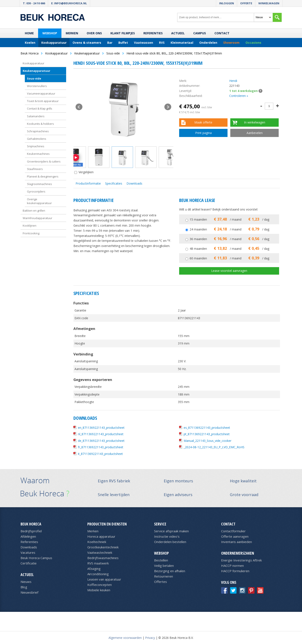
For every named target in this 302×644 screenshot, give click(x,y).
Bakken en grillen (34, 211)
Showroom (231, 43)
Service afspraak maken (171, 531)
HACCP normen (232, 566)
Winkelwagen (269, 3)
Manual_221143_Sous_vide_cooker (208, 441)
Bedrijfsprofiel (31, 531)
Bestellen (161, 560)
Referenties (153, 33)
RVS (162, 43)
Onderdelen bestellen (170, 542)
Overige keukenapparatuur (39, 201)
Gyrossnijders (36, 191)
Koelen (30, 43)
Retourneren (164, 576)
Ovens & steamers (87, 43)
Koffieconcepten (100, 585)
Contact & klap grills (40, 108)
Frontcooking (31, 233)
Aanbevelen (255, 133)
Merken (72, 33)
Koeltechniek (97, 542)
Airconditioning (98, 574)
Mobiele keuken (99, 590)
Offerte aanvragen (235, 536)
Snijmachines (36, 146)
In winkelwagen (255, 122)
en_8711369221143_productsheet (101, 428)
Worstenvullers (37, 86)
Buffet (123, 43)
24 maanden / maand (229, 229)
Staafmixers (35, 169)
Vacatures (28, 552)
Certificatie (29, 563)
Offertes (161, 582)
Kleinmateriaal (182, 43)
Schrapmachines (38, 131)
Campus (200, 33)
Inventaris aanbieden (237, 542)
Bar (110, 43)
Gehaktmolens (37, 139)
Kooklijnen (30, 226)
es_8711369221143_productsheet (207, 428)
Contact (222, 33)
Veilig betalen (164, 566)
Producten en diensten (107, 524)
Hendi (233, 81)
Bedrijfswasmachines (103, 558)
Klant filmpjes (123, 33)
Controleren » (239, 96)
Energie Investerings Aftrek (241, 560)
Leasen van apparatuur (104, 579)
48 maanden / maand (229, 249)
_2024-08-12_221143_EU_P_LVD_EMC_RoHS (214, 447)
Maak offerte (203, 122)
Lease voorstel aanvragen (229, 271)
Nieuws (26, 582)
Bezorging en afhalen (170, 571)
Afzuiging (94, 569)
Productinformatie (88, 183)
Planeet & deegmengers (43, 176)
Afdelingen (28, 536)
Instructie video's (167, 536)
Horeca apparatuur (101, 536)
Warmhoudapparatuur (37, 218)
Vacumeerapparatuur (41, 93)
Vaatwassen (144, 43)
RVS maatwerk (98, 563)
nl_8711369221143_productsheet (101, 434)
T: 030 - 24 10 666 (34, 3)
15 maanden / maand (229, 219)
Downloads (134, 183)
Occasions (253, 43)
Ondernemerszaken (238, 553)
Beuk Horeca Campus (36, 558)
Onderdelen (208, 43)
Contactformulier (233, 531)
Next (168, 107)
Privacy (150, 638)
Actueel (178, 33)
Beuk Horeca (31, 524)
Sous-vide (34, 78)
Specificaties (114, 183)
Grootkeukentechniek (103, 547)
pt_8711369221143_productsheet (207, 434)
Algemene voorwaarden (125, 638)
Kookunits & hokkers (40, 124)
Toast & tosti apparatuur (43, 101)
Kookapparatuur (54, 43)
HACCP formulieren (235, 571)
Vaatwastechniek (100, 552)
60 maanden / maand (229, 258)
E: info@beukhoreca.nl (69, 3)
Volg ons (229, 582)
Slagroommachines (39, 184)
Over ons (94, 33)
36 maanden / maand (229, 239)
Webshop (50, 33)
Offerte (246, 3)
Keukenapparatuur (36, 71)
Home (29, 33)
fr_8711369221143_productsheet (101, 447)
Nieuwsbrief (29, 592)
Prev (79, 107)
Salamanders (36, 116)
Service (160, 524)
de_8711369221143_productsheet (101, 441)
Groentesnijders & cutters (44, 161)
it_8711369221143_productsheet (100, 454)
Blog (24, 587)
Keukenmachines (38, 154)
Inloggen (227, 3)
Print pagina (203, 133)
